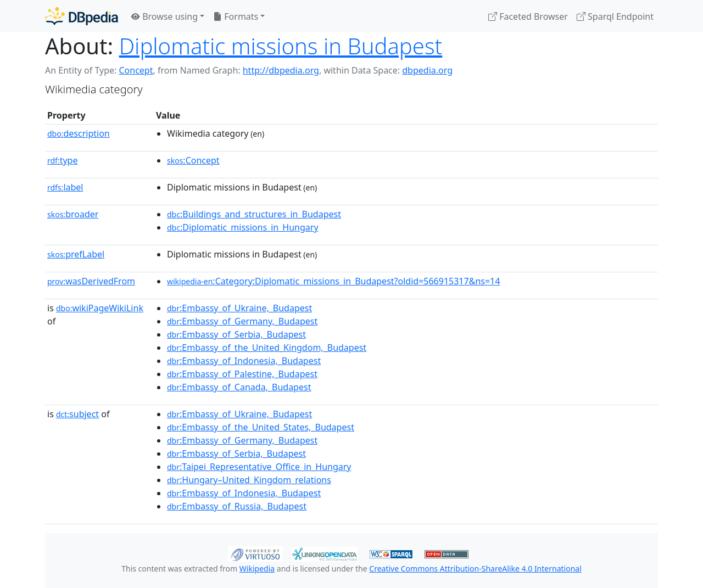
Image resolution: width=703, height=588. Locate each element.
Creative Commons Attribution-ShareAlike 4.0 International (475, 569)
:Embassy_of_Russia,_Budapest (237, 506)
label (65, 187)
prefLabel (76, 254)
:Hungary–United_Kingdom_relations (249, 480)
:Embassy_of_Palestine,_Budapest (242, 374)
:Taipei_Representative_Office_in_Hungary (259, 467)
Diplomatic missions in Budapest (281, 46)
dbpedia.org (427, 70)
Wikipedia (257, 569)
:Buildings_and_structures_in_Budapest (254, 214)
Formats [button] (236, 16)
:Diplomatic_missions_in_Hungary (243, 227)
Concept (136, 70)
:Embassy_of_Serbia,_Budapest (236, 334)
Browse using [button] (164, 16)
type (63, 160)
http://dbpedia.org (281, 70)
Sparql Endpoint (615, 16)
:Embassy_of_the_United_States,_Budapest (261, 427)
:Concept (193, 160)
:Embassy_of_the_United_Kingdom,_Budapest (267, 348)
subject (77, 414)
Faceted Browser (528, 16)
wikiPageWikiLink (100, 308)
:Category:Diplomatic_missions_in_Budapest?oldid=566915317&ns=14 (333, 281)
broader (73, 214)
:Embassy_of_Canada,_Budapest (239, 387)
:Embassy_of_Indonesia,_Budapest (244, 361)
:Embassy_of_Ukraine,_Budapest (239, 308)
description (79, 133)
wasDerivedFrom (91, 281)
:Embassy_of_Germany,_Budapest (242, 321)
